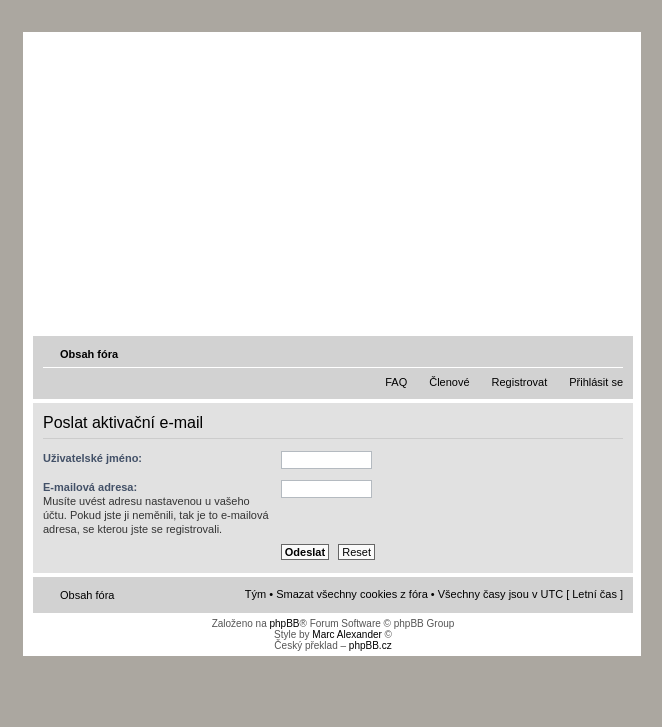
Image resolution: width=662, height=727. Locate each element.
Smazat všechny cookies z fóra (352, 594)
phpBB (284, 623)
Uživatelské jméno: (92, 458)
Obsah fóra (89, 354)
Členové (449, 382)
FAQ (396, 382)
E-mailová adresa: (90, 487)
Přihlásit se (596, 382)
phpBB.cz (370, 645)
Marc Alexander (346, 634)
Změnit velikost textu (610, 353)
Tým (255, 594)
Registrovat (520, 382)
